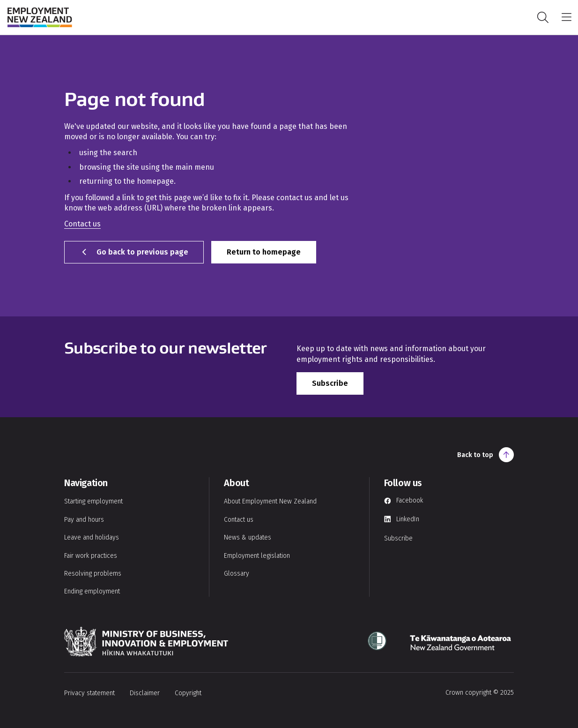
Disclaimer (145, 693)
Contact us (82, 224)
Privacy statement (89, 693)
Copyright (188, 693)
